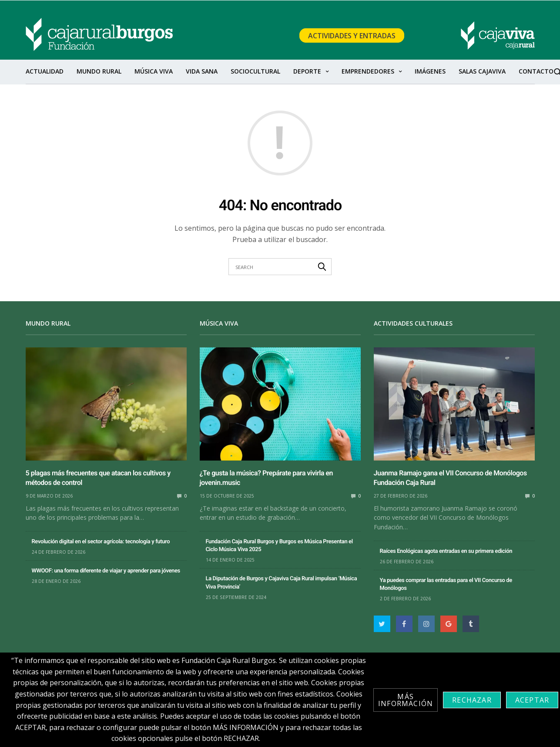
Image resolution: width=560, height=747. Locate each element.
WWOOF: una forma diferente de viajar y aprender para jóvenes (106, 571)
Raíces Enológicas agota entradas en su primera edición (446, 551)
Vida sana (202, 71)
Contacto (536, 71)
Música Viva (154, 71)
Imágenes (430, 71)
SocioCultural (255, 71)
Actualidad (45, 71)
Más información (406, 700)
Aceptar (532, 700)
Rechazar (472, 700)
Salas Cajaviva (482, 71)
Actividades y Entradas (352, 36)
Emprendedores (368, 71)
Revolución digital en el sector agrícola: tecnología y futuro (101, 542)
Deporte (307, 71)
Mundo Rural (99, 71)
